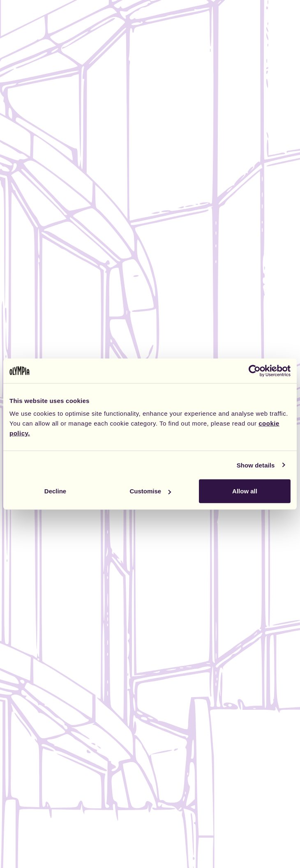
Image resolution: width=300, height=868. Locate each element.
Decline (55, 491)
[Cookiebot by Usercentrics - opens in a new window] (255, 371)
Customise (150, 491)
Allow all (245, 491)
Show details (256, 465)
